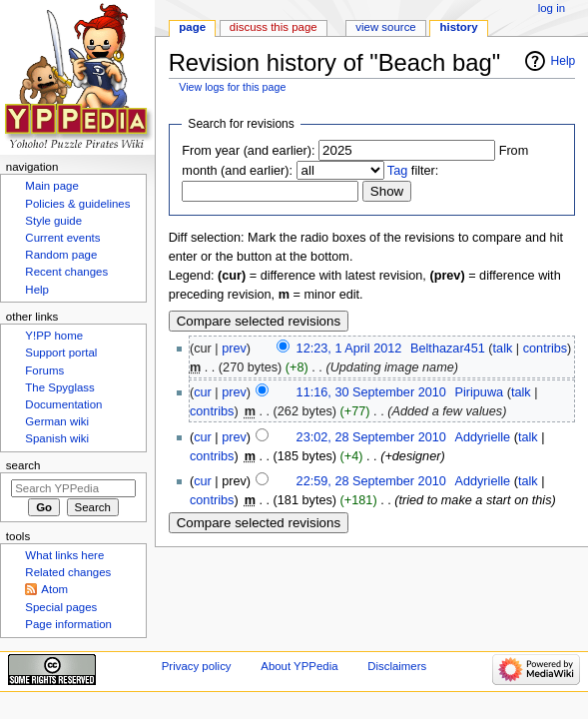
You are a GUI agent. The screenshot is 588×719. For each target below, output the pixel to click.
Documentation (63, 404)
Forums (44, 370)
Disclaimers (397, 666)
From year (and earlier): (248, 151)
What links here (64, 555)
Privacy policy (197, 666)
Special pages (61, 607)
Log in (552, 8)
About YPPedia (299, 666)
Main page (52, 186)
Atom (54, 589)
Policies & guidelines (77, 204)
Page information (68, 624)
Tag (397, 171)
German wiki (57, 421)
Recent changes (66, 272)
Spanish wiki (57, 438)
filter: (413, 171)
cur (203, 392)
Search (23, 465)
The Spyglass (59, 387)
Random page (61, 255)
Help (564, 61)
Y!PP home (54, 336)
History (459, 27)
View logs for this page (232, 87)
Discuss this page (274, 27)
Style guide (53, 221)
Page (192, 27)
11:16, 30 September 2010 (371, 392)
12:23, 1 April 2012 (349, 349)
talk (503, 349)
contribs (545, 349)
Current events (62, 238)
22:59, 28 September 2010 (371, 481)
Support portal (61, 353)
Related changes (68, 572)
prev (234, 349)
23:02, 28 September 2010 (371, 437)
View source (385, 27)
